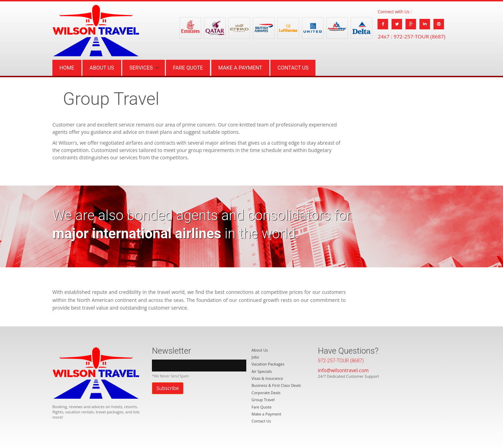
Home (67, 68)
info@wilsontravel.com (343, 370)
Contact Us (293, 68)
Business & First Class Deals (276, 385)
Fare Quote (188, 68)
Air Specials (262, 371)
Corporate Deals (266, 393)
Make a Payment (240, 68)
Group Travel (263, 400)
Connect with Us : (395, 12)
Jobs (255, 357)
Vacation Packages (268, 364)
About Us (102, 68)
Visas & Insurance (267, 378)
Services (141, 68)
